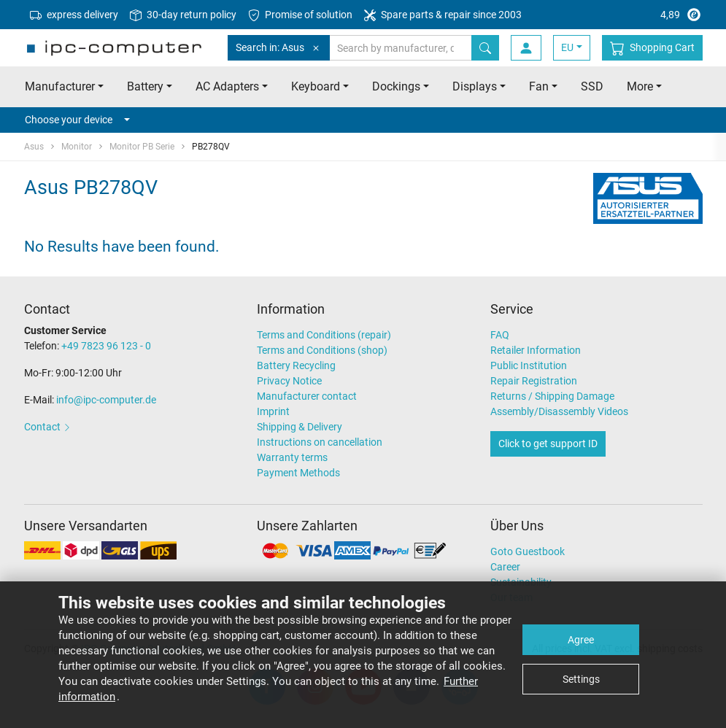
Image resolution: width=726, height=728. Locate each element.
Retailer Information (536, 350)
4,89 (647, 15)
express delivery (74, 15)
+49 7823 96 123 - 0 (106, 346)
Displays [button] (475, 86)
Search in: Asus (279, 48)
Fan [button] (539, 86)
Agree (581, 640)
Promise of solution (300, 15)
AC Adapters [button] (227, 86)
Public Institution (529, 365)
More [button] (640, 86)
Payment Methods (298, 473)
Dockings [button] (396, 86)
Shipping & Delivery (300, 427)
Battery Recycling (296, 365)
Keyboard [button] (316, 86)
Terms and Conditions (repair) (324, 335)
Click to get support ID (548, 444)
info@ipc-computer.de (106, 400)
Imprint (273, 411)
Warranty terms (292, 457)
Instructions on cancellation (320, 442)
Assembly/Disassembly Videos (559, 411)
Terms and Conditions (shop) (322, 350)
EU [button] (567, 47)
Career (505, 567)
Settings (581, 679)
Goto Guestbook (528, 551)
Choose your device (77, 120)
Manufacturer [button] (60, 86)
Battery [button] (145, 86)
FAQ (500, 335)
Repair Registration (534, 381)
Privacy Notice (289, 381)
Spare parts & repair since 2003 (443, 15)
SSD (592, 86)
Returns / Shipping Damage (552, 396)
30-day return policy (183, 15)
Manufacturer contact (307, 396)
